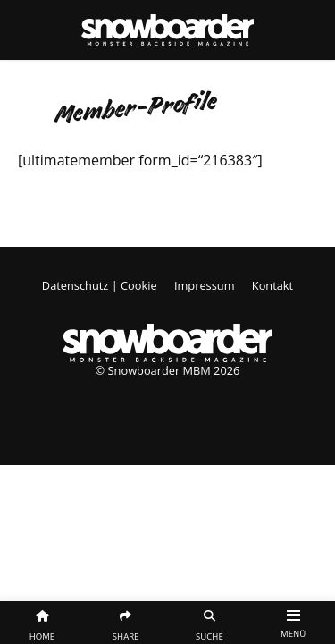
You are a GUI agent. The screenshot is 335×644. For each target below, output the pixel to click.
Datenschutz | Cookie (100, 285)
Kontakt (272, 285)
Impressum (205, 285)
